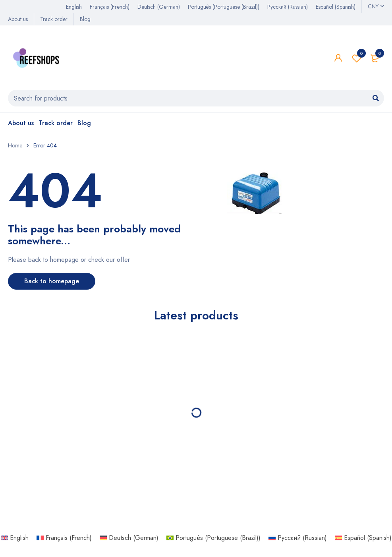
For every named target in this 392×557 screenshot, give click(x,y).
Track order (54, 19)
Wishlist (357, 58)
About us (18, 19)
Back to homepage (52, 281)
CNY (373, 6)
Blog (85, 19)
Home (15, 145)
